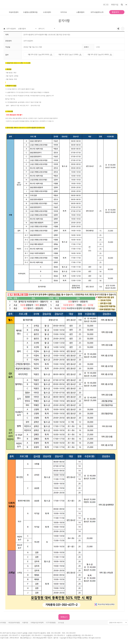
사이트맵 (3, 623)
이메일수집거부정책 (37, 623)
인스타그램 (100, 623)
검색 (122, 5)
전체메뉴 (126, 5)
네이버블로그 (104, 623)
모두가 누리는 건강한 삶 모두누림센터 (64, 5)
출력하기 (123, 29)
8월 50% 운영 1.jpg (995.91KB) (38, 55)
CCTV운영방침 (51, 623)
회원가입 (115, 5)
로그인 (106, 5)
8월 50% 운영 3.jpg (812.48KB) (98, 55)
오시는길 (61, 623)
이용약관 (25, 623)
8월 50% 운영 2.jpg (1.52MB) (68, 55)
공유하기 (118, 29)
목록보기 (64, 617)
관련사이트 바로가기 (116, 623)
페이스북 (92, 623)
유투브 (96, 623)
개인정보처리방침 (14, 623)
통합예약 (115, 12)
